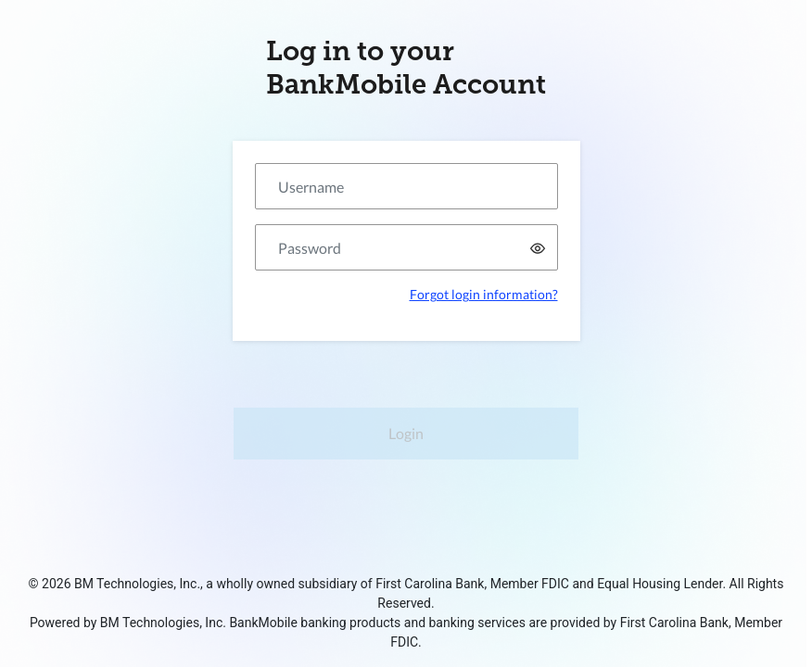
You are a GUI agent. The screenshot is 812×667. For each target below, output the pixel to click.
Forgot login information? (484, 294)
